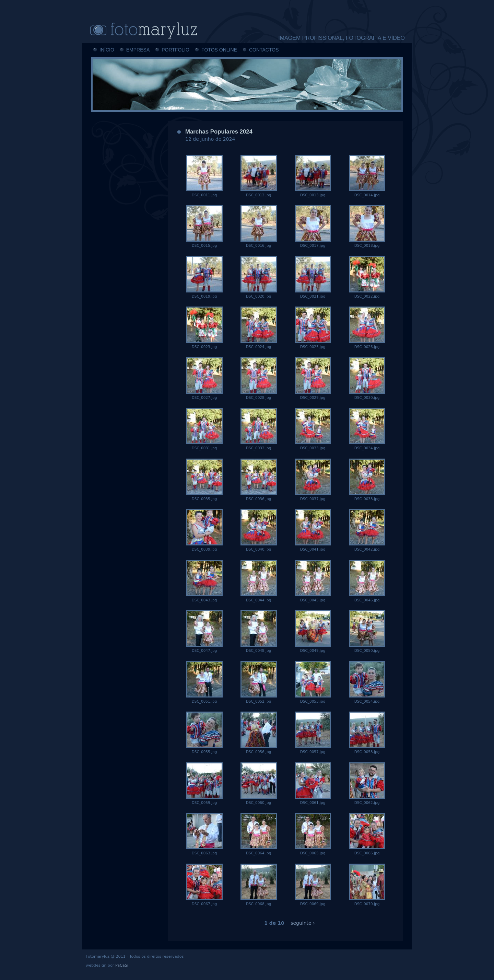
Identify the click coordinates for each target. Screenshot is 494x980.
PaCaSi (122, 965)
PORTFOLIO (175, 50)
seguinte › (303, 923)
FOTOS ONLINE (219, 50)
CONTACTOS (264, 50)
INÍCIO (107, 50)
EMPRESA (138, 50)
